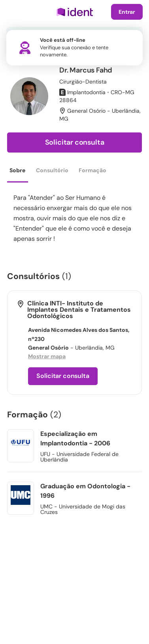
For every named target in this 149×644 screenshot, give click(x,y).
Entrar (127, 12)
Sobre (17, 170)
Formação (92, 170)
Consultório (52, 170)
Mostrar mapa (47, 356)
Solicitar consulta (75, 142)
